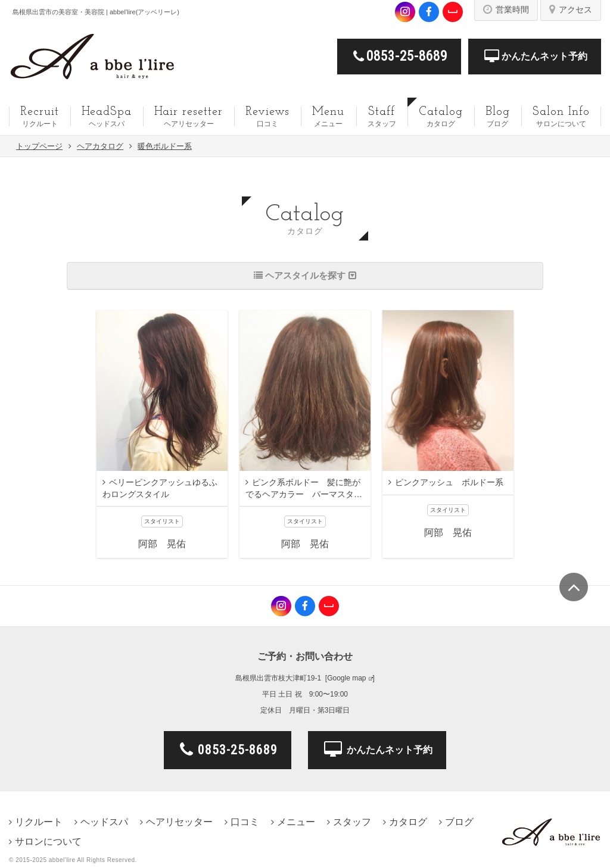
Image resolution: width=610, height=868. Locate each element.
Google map (346, 678)
